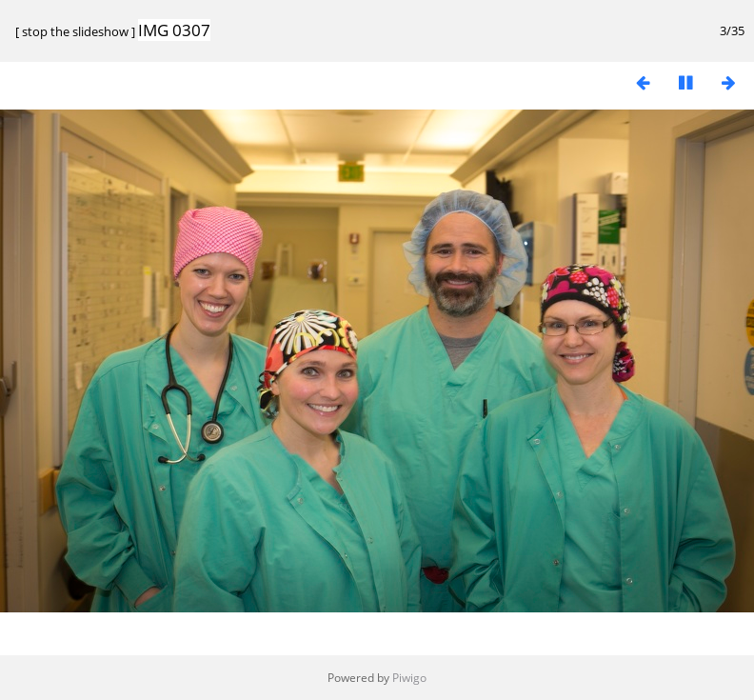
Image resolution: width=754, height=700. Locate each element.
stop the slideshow (75, 31)
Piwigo (409, 678)
